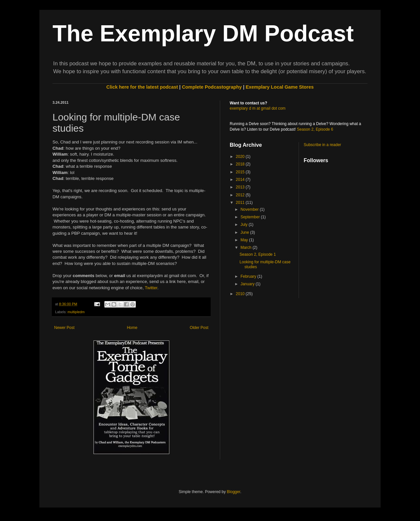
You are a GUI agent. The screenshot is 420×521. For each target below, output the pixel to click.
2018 (241, 164)
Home (132, 328)
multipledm (76, 312)
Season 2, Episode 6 (315, 129)
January (248, 284)
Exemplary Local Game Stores (280, 87)
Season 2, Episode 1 (258, 254)
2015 (241, 172)
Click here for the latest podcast (142, 87)
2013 (241, 187)
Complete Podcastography (212, 87)
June (245, 232)
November (250, 209)
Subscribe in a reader (323, 145)
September (251, 217)
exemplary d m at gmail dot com (258, 108)
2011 (241, 203)
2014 (241, 180)
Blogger (233, 492)
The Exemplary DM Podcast (203, 33)
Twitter (151, 288)
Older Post (199, 328)
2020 (241, 157)
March (247, 248)
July (245, 225)
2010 (241, 294)
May (245, 240)
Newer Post (64, 328)
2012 (241, 195)
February (249, 276)
